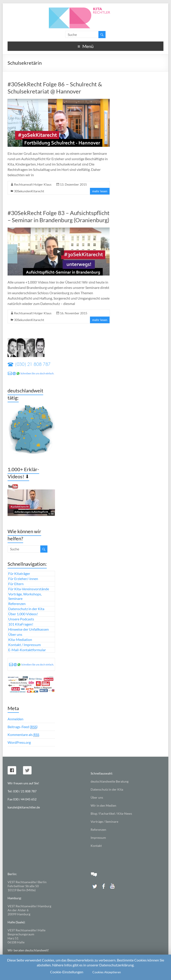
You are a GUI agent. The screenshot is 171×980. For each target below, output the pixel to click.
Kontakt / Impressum (24, 645)
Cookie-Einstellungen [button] (67, 972)
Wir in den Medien (103, 805)
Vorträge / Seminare (104, 822)
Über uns (15, 634)
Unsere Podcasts (21, 619)
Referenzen (17, 604)
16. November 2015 (74, 313)
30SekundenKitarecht (29, 191)
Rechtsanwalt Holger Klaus (33, 184)
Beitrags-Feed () (23, 727)
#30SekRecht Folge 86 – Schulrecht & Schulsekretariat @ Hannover (55, 88)
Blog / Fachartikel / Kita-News (111, 813)
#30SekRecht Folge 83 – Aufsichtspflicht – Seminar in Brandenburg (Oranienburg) (59, 216)
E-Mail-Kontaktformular (27, 650)
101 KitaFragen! (21, 624)
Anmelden (15, 719)
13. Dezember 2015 (73, 184)
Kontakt (96, 846)
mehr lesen (100, 191)
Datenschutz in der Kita (26, 609)
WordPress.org (19, 742)
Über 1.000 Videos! (23, 614)
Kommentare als (23, 735)
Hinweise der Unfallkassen (28, 629)
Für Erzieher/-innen (23, 579)
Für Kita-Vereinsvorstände (29, 589)
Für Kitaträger (19, 573)
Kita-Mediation (20, 639)
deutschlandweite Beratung (110, 781)
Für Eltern (16, 584)
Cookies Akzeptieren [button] (107, 972)
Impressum (98, 838)
